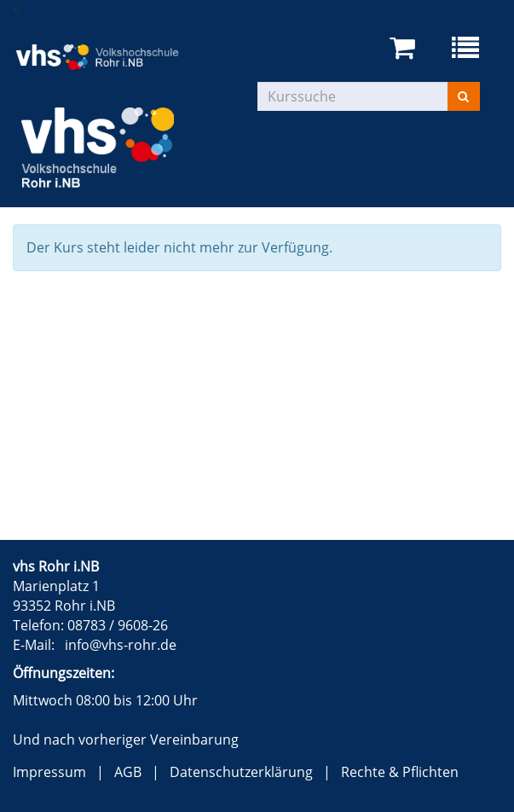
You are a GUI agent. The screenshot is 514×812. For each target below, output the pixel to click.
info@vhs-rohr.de (121, 645)
